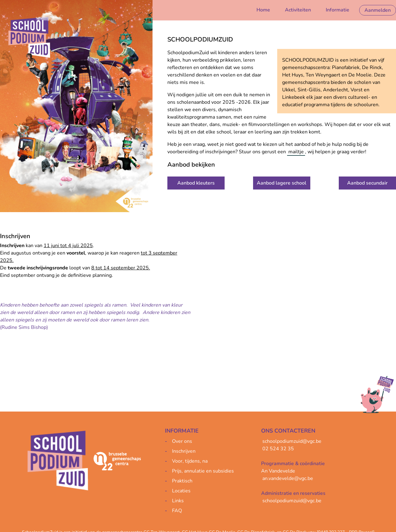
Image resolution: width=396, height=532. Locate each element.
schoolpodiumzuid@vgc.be (292, 441)
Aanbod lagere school (282, 183)
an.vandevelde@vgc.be (288, 478)
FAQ (177, 511)
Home (263, 10)
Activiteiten (298, 10)
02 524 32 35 (278, 449)
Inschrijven (184, 451)
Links (178, 501)
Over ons (182, 441)
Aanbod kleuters (196, 183)
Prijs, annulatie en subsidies (203, 471)
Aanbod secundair (367, 183)
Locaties (181, 491)
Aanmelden (378, 10)
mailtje (296, 152)
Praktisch (182, 481)
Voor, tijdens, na (190, 461)
